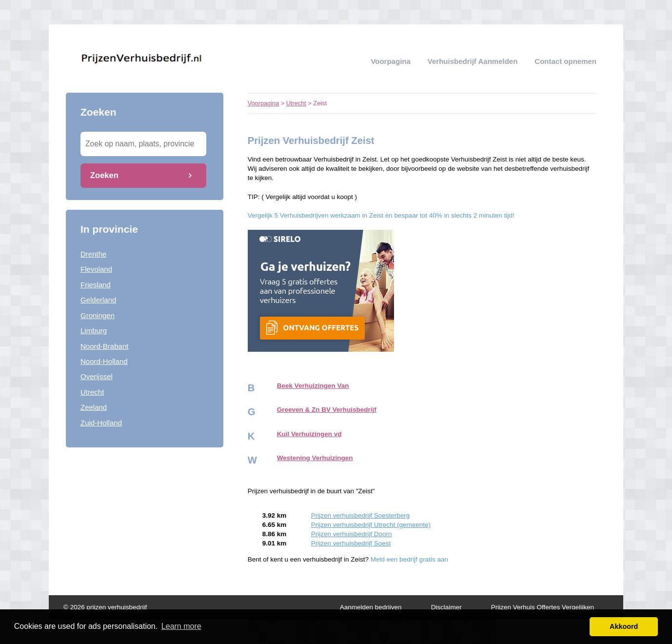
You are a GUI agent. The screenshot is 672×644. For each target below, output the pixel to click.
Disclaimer (446, 607)
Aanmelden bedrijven (371, 607)
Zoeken (104, 175)
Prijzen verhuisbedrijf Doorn (352, 534)
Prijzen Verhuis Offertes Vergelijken (543, 607)
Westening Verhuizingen (315, 458)
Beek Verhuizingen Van (313, 386)
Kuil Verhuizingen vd (309, 434)
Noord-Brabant (104, 346)
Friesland (96, 285)
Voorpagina (390, 61)
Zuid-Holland (101, 423)
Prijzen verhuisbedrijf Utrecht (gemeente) (371, 525)
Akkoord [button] (624, 626)
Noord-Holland (104, 361)
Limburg (94, 331)
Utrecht (92, 392)
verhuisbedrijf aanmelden (473, 61)
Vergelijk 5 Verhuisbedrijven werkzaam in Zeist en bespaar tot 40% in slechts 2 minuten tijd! (381, 215)
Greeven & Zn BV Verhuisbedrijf (327, 410)
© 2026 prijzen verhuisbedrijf (105, 607)
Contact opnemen (565, 61)
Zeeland (94, 407)
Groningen (98, 315)
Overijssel (97, 376)
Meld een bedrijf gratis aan (409, 559)
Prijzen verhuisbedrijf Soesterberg (361, 515)
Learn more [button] (181, 626)
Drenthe (93, 254)
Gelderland (98, 300)
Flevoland (96, 269)
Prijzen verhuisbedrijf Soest (351, 543)
